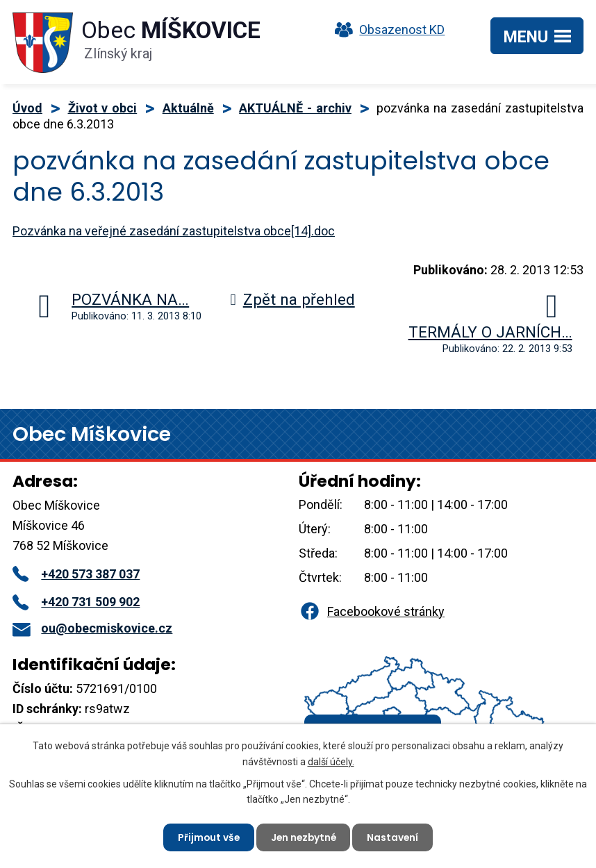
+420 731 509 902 (76, 602)
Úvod (27, 108)
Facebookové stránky (372, 611)
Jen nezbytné (304, 837)
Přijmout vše (207, 837)
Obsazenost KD (386, 30)
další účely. (331, 760)
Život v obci (103, 108)
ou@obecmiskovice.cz (92, 628)
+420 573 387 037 (76, 574)
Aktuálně (188, 108)
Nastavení (395, 837)
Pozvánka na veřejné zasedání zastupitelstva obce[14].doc (174, 231)
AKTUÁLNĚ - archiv (295, 108)
